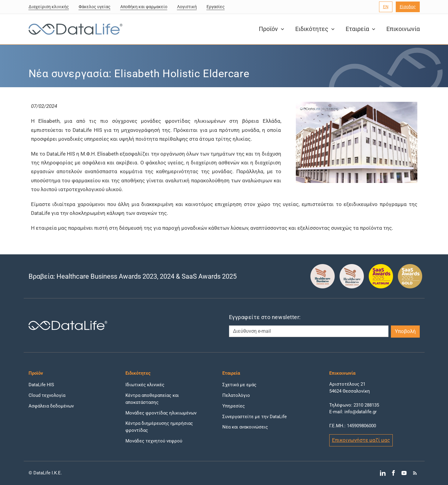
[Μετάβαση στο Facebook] (393, 473)
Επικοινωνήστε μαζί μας (361, 440)
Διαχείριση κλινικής (49, 7)
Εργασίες (216, 7)
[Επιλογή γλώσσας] (386, 7)
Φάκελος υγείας (95, 7)
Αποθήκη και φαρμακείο (144, 7)
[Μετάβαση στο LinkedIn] (383, 473)
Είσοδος (408, 7)
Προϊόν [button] (272, 29)
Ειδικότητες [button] (316, 29)
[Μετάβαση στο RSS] (415, 473)
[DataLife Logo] (74, 29)
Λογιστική (187, 7)
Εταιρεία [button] (361, 29)
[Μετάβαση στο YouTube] (404, 473)
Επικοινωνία (403, 29)
